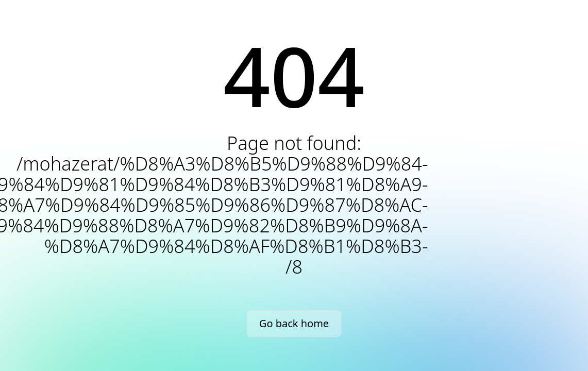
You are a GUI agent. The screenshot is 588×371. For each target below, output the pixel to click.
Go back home (294, 323)
